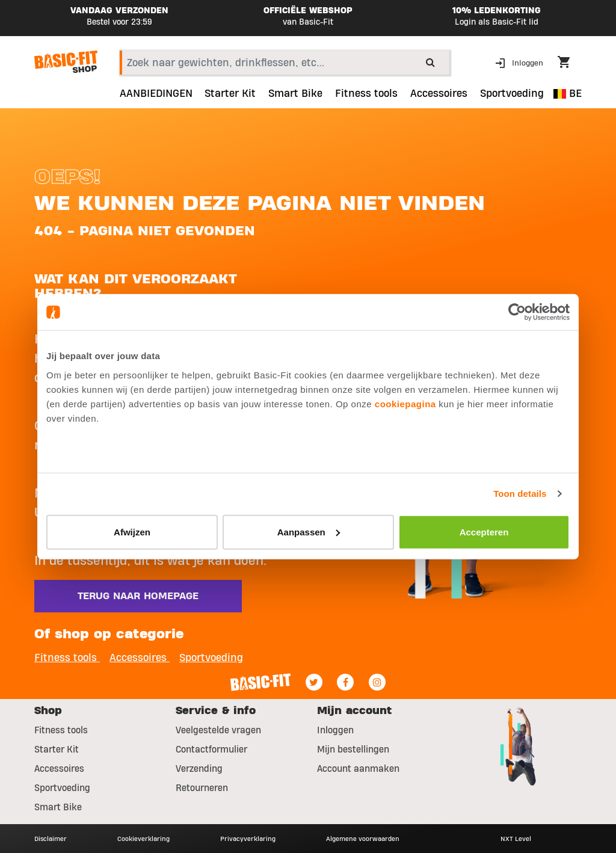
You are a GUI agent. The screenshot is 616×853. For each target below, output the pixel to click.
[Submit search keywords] (430, 62)
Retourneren (202, 788)
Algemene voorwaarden (363, 839)
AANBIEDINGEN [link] (156, 94)
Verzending (199, 769)
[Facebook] (345, 682)
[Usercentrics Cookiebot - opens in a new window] (517, 312)
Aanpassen (309, 531)
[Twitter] (314, 682)
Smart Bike (58, 807)
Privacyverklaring (248, 839)
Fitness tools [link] (366, 94)
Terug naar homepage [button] (138, 596)
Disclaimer (51, 839)
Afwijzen (132, 531)
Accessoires (59, 769)
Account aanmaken (358, 769)
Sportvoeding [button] (512, 94)
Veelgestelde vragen (218, 730)
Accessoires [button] (439, 94)
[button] (520, 62)
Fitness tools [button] (67, 658)
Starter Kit (57, 750)
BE (568, 94)
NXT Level (516, 839)
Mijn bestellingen (353, 750)
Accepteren (484, 531)
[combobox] (285, 63)
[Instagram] (377, 682)
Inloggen (335, 730)
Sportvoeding (62, 788)
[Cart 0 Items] (570, 64)
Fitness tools (61, 730)
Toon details (520, 494)
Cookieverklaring (143, 839)
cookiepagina (405, 403)
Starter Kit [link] (230, 94)
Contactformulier (211, 750)
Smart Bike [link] (295, 94)
